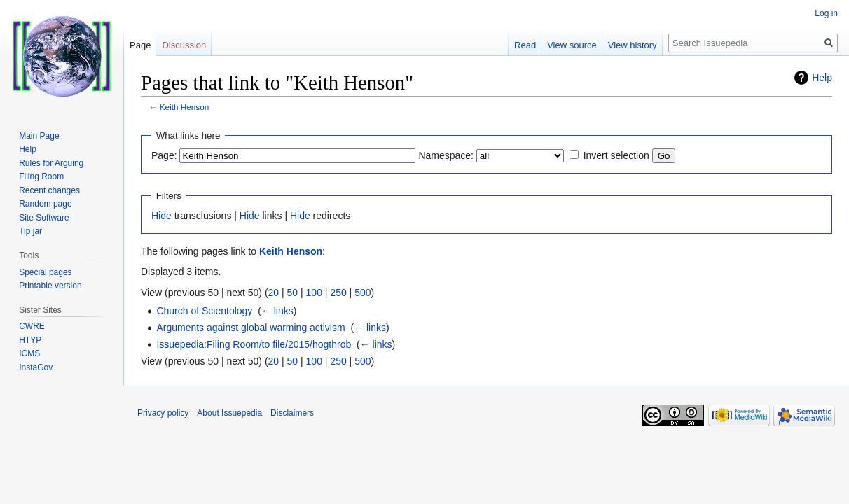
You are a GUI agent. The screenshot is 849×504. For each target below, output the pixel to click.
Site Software (44, 218)
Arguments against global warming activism (250, 328)
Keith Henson (185, 107)
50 (293, 293)
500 (363, 293)
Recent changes (49, 190)
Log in (826, 13)
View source (572, 45)
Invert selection (616, 155)
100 (314, 293)
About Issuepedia (229, 413)
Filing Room (41, 176)
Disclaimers (292, 413)
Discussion (184, 45)
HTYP (30, 340)
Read (525, 45)
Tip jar (30, 231)
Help (822, 78)
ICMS (29, 353)
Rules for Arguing (51, 163)
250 (338, 293)
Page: (164, 155)
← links (277, 311)
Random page (45, 204)
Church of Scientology (204, 311)
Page (140, 45)
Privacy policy (163, 413)
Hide (161, 216)
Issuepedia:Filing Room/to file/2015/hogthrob (254, 344)
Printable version (50, 286)
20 (274, 293)
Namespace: (446, 155)
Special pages (45, 272)
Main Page (39, 136)
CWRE (32, 326)
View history (633, 45)
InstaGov (36, 367)
